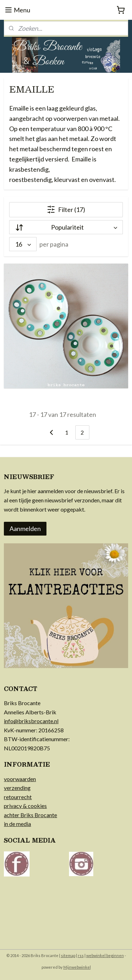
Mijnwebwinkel (77, 967)
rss (81, 955)
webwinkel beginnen (105, 955)
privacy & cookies (25, 806)
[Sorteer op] (66, 228)
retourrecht (18, 797)
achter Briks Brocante (30, 815)
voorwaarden (20, 779)
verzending (17, 788)
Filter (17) (66, 210)
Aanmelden (25, 529)
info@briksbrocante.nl (31, 721)
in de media (17, 824)
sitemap (68, 955)
